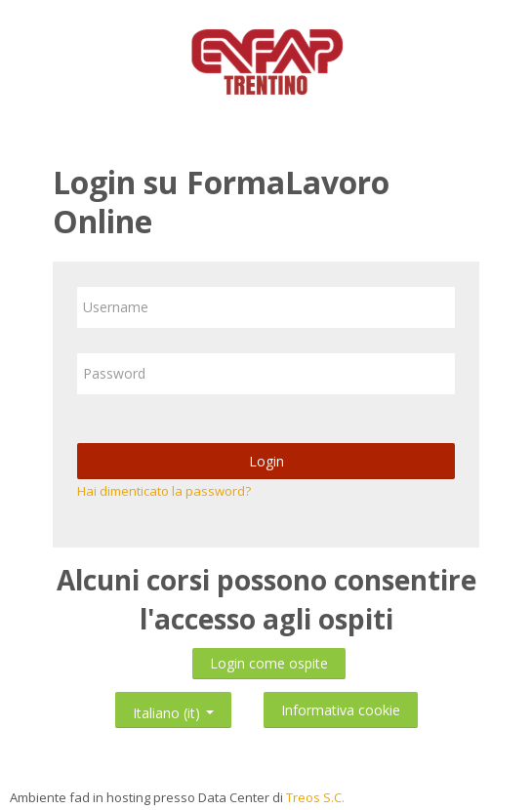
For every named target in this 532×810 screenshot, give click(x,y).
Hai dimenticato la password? (164, 491)
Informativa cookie (341, 710)
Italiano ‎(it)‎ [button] (173, 709)
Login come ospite (269, 663)
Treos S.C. (315, 797)
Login (266, 461)
